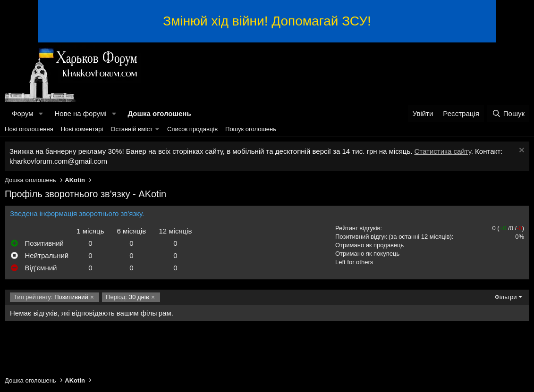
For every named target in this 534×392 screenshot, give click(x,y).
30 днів (127, 297)
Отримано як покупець (367, 254)
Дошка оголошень (159, 113)
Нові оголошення (29, 129)
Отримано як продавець (369, 245)
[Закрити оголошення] (521, 151)
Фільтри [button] (506, 297)
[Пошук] (508, 113)
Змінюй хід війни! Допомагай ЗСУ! (267, 21)
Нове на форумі (80, 113)
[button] (41, 113)
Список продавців (192, 129)
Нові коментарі (82, 129)
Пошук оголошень (251, 129)
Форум (23, 113)
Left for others (354, 262)
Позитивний (51, 297)
